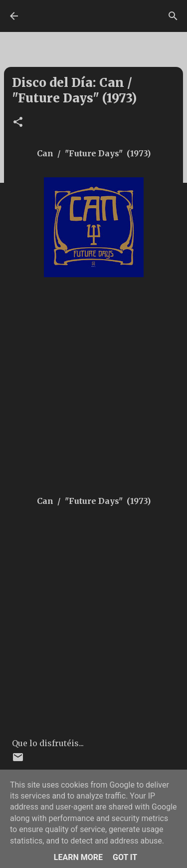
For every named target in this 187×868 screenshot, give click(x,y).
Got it (125, 857)
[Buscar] (173, 16)
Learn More (78, 857)
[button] (18, 123)
